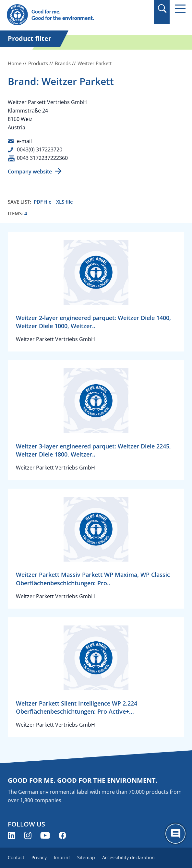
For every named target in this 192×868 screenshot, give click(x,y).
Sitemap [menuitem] (86, 857)
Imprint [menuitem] (62, 857)
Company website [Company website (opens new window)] (30, 172)
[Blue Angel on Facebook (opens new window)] (62, 835)
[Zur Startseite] (69, 15)
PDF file (43, 202)
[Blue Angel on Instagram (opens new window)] (28, 835)
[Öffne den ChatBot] (175, 834)
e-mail (24, 141)
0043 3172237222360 (42, 158)
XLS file (65, 202)
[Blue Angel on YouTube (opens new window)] (45, 835)
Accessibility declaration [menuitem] (128, 857)
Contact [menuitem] (16, 857)
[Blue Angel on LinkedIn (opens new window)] (12, 835)
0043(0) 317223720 (40, 149)
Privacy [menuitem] (39, 857)
